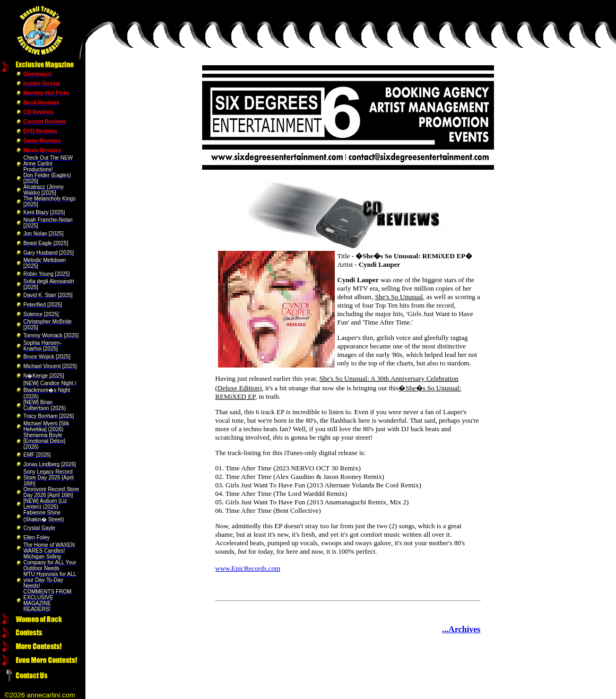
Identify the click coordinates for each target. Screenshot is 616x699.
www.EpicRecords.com (248, 568)
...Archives (461, 629)
